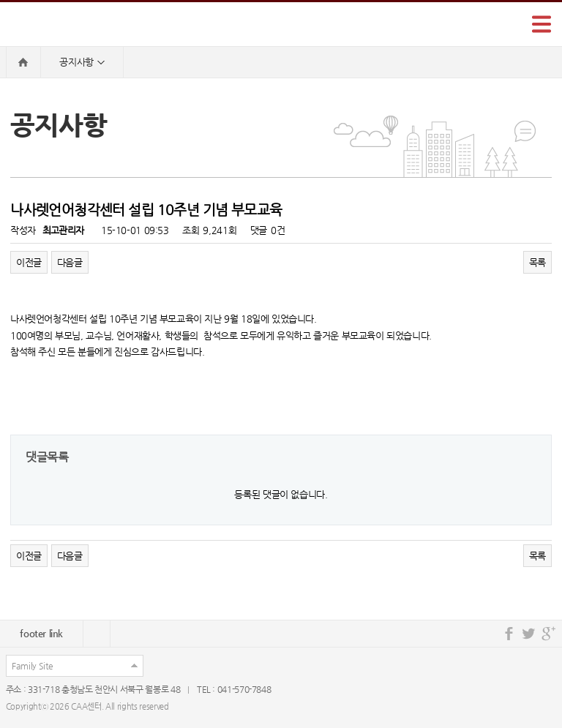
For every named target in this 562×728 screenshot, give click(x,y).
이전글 (29, 262)
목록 (537, 262)
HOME (23, 62)
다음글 (70, 262)
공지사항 (82, 63)
